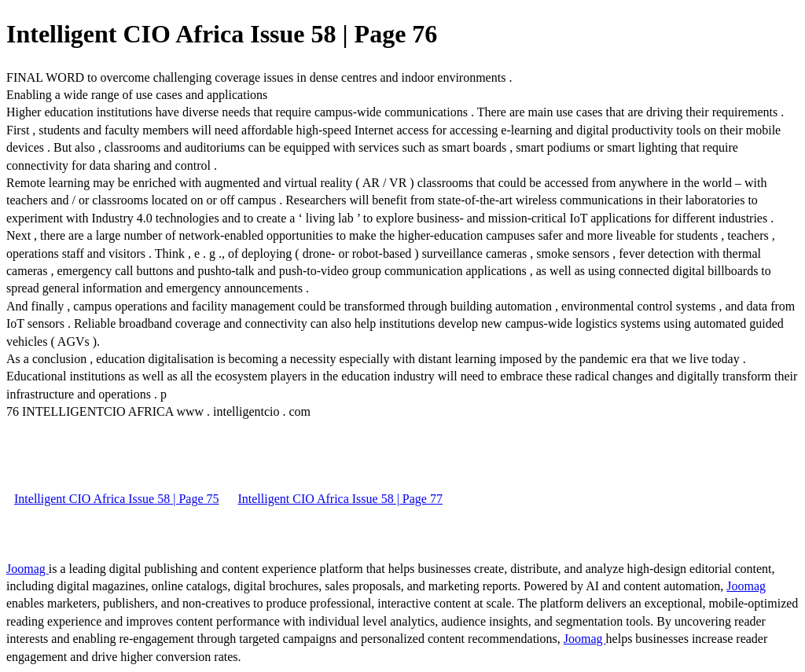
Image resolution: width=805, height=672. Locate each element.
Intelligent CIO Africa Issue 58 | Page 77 (340, 499)
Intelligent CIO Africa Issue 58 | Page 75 (116, 499)
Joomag (28, 569)
